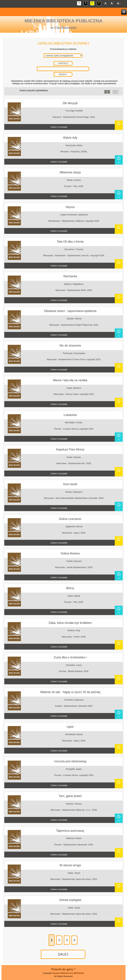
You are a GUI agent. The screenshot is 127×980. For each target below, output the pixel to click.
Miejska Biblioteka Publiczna (64, 21)
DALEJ (63, 954)
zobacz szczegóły (59, 127)
